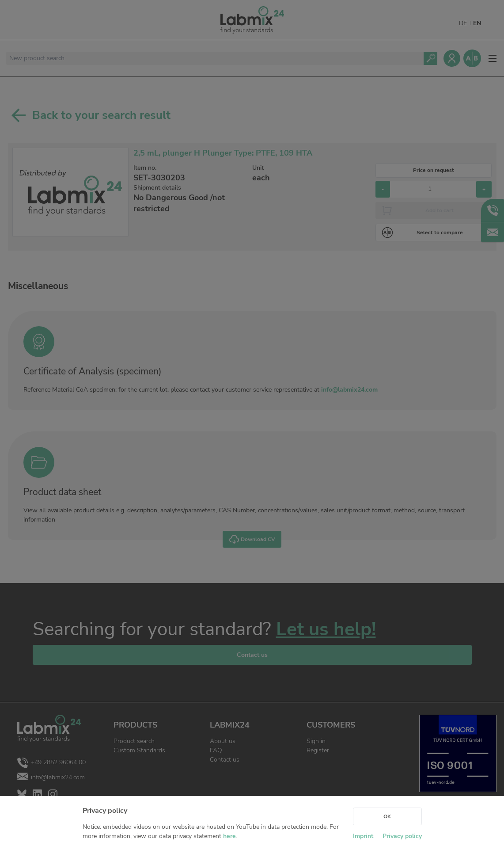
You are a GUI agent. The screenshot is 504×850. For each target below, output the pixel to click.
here (229, 836)
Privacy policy (402, 836)
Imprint (363, 836)
